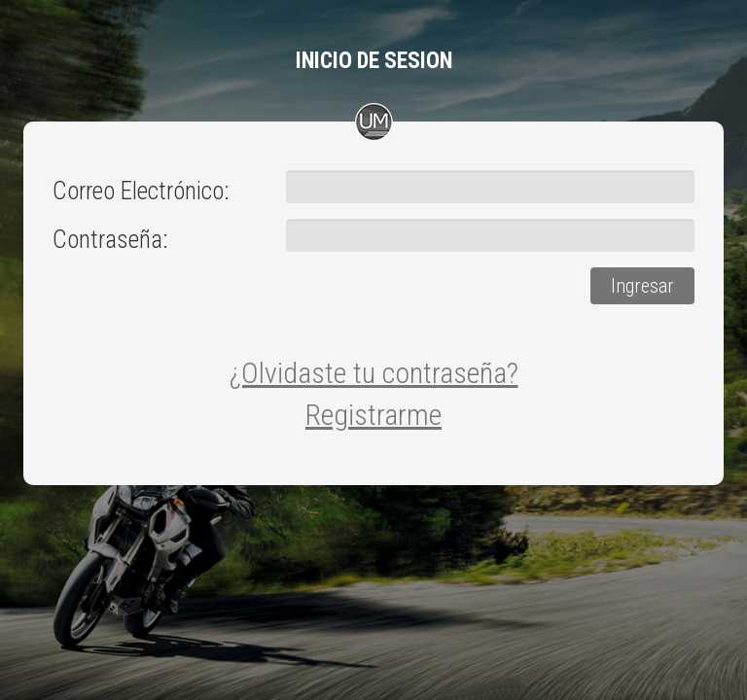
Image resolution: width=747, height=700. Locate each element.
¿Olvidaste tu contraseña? (374, 373)
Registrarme (373, 415)
